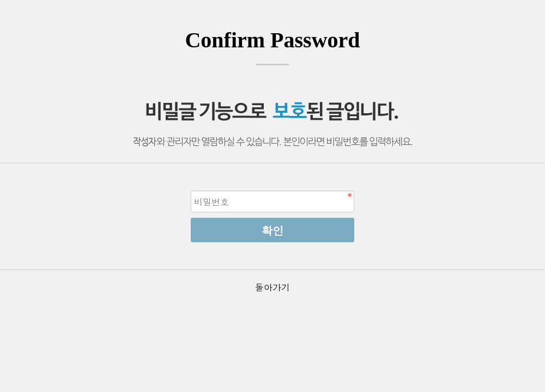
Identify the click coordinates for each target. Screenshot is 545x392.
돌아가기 (272, 287)
